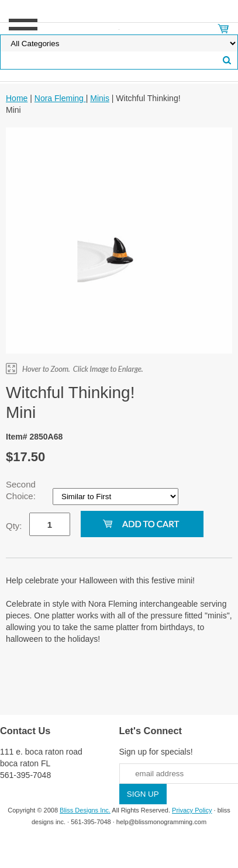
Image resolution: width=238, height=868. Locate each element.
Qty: (14, 526)
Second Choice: (22, 490)
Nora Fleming (60, 98)
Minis (100, 98)
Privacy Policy (192, 810)
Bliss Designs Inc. (85, 810)
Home (17, 98)
